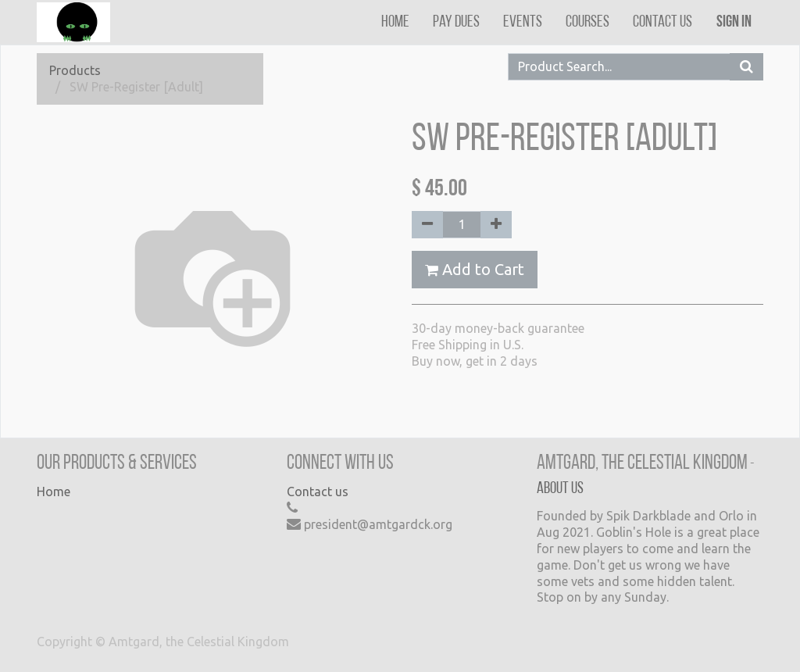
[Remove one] (427, 225)
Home (54, 491)
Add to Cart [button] (475, 269)
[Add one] (496, 225)
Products (75, 70)
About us (560, 489)
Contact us (318, 491)
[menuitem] (395, 22)
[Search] (746, 67)
